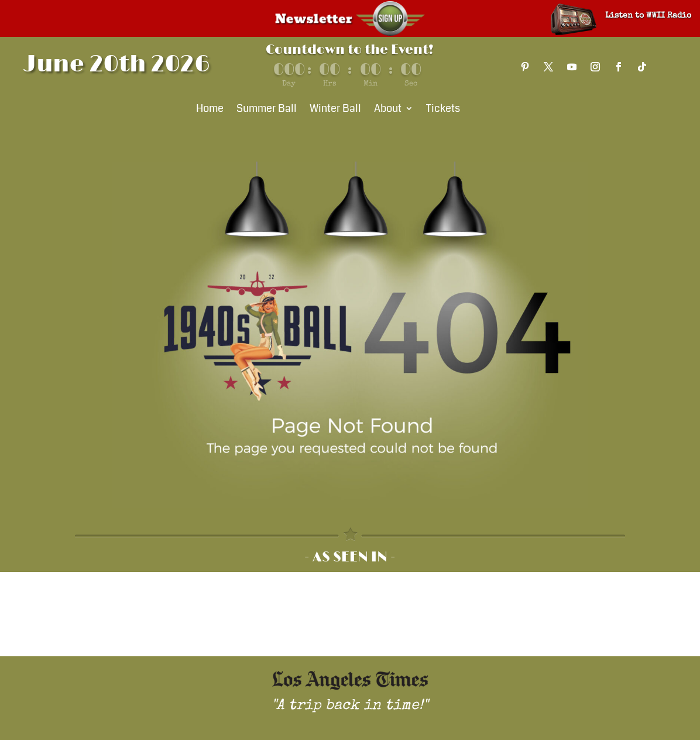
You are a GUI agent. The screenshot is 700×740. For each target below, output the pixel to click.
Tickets (443, 110)
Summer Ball (267, 110)
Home (210, 110)
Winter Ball (335, 110)
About (388, 110)
